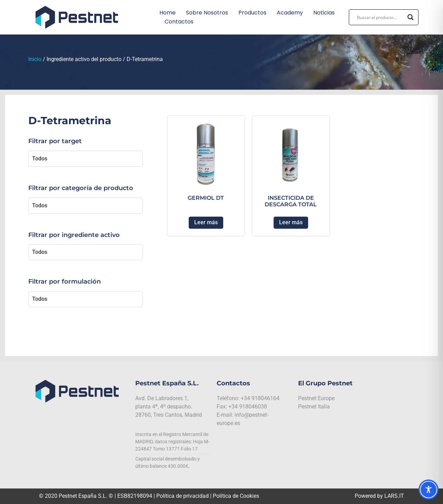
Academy (290, 13)
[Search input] (381, 17)
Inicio (35, 59)
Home (168, 13)
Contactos (179, 22)
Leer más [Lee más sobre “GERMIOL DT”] (206, 222)
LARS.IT (394, 496)
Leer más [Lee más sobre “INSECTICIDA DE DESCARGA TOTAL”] (291, 222)
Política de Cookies (236, 496)
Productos (252, 13)
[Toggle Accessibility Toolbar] (429, 490)
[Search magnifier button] (411, 17)
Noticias (324, 13)
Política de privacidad (183, 496)
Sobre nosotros (207, 13)
